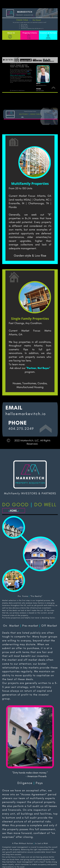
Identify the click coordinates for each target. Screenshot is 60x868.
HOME (22, 117)
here (28, 71)
